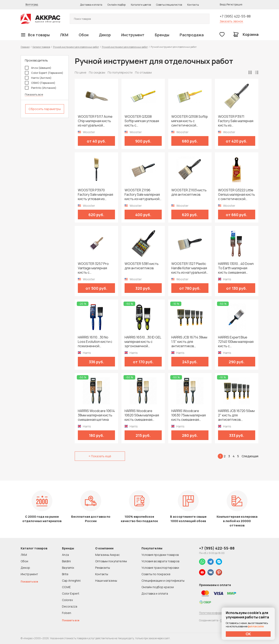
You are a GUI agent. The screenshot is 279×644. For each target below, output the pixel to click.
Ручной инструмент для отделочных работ (76, 47)
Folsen (67, 613)
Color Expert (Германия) (44, 73)
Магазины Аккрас (107, 555)
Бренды (162, 35)
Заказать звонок (231, 21)
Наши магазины (106, 581)
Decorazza (70, 606)
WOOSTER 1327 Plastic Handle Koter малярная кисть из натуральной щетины (189, 268)
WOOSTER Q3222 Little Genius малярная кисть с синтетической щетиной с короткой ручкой (237, 195)
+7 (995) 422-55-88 (235, 16)
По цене (81, 72)
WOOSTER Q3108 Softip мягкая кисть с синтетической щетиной (190, 121)
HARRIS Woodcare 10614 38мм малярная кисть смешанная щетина (96, 415)
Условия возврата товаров (160, 561)
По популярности (120, 72)
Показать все (34, 95)
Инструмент (133, 35)
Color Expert (71, 593)
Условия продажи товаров (160, 555)
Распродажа (192, 35)
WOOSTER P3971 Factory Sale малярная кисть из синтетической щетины (236, 121)
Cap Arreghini (71, 581)
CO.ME (66, 587)
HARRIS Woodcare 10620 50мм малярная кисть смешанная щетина (142, 415)
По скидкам (97, 72)
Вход (222, 4)
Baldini (66, 561)
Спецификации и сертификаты (163, 581)
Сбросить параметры (45, 109)
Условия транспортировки (160, 568)
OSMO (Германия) (40, 83)
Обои (84, 35)
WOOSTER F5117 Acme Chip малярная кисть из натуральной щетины (95, 121)
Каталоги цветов (141, 5)
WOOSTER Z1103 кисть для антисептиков (189, 192)
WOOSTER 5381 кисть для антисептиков (142, 266)
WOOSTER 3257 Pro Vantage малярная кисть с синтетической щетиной (93, 268)
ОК (248, 634)
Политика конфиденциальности (218, 613)
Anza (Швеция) (38, 68)
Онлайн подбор (117, 5)
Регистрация (234, 4)
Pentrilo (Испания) (41, 88)
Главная (25, 47)
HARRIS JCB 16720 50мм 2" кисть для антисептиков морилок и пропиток (236, 415)
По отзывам (143, 72)
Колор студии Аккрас (40, 19)
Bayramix (68, 568)
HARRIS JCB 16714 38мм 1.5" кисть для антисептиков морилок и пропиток (189, 342)
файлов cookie (256, 626)
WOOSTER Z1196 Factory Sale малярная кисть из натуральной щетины (142, 195)
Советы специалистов (169, 5)
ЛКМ (64, 35)
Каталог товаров (41, 47)
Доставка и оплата (91, 5)
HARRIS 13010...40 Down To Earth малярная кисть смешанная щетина (236, 268)
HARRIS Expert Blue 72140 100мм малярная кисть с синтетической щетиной (236, 342)
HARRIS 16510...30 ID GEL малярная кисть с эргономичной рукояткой (143, 342)
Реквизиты (103, 568)
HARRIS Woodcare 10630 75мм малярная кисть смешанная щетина (189, 415)
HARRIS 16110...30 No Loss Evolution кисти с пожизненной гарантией (95, 342)
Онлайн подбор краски (158, 587)
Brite (65, 574)
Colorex (67, 600)
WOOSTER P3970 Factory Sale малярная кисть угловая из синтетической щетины (95, 195)
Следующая (250, 456)
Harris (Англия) (38, 78)
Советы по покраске (156, 574)
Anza (65, 555)
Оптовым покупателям (111, 561)
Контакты (193, 5)
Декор (105, 35)
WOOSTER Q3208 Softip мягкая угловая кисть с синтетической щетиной (142, 121)
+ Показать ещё (100, 456)
